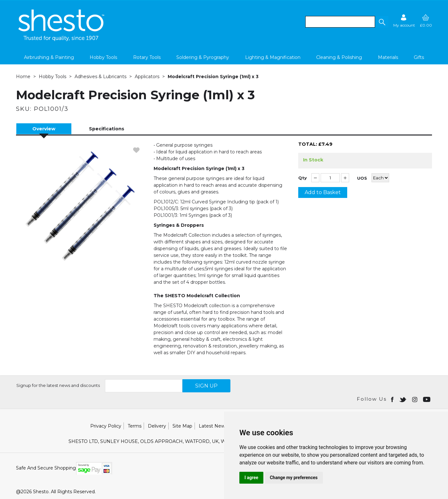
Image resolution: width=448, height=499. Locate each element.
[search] (340, 22)
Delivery (157, 426)
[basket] (426, 21)
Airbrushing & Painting (49, 57)
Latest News (213, 426)
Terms (135, 426)
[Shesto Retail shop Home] (62, 39)
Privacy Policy (106, 426)
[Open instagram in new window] (415, 399)
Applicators (147, 77)
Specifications (107, 129)
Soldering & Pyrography (203, 57)
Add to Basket (323, 192)
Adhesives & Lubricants (100, 77)
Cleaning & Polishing (339, 57)
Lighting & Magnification (273, 57)
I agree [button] (251, 478)
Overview (44, 129)
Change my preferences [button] (294, 478)
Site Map (182, 426)
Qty (303, 178)
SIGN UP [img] (206, 386)
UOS (362, 178)
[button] (382, 22)
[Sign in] (404, 21)
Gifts (419, 57)
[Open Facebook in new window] (393, 399)
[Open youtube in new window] (427, 399)
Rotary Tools (147, 57)
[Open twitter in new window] (403, 399)
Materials (388, 57)
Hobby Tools (103, 57)
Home (23, 77)
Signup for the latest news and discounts (58, 385)
